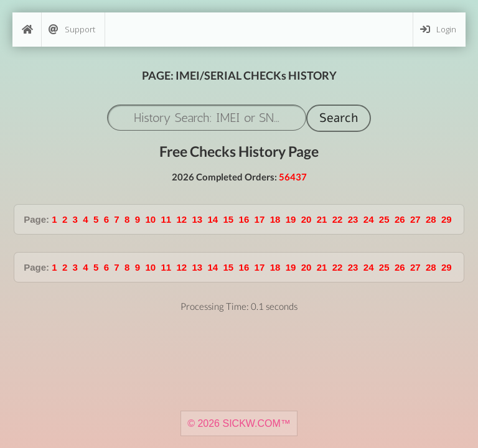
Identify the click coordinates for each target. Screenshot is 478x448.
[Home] (27, 30)
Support (72, 30)
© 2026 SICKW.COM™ (239, 423)
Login (438, 30)
